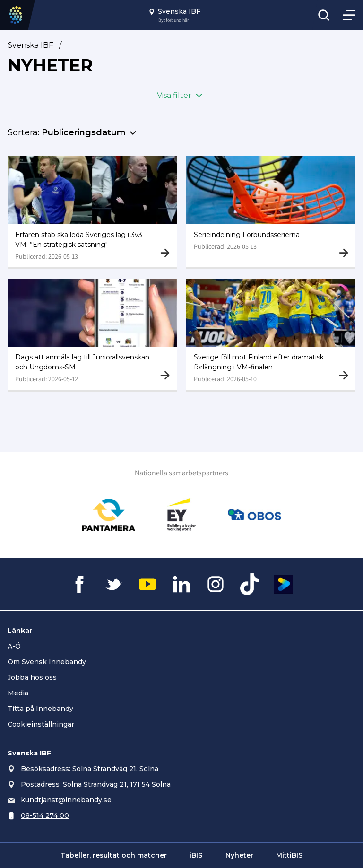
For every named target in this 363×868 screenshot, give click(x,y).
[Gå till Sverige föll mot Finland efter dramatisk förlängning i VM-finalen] (271, 334)
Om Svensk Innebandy (47, 662)
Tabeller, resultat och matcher (114, 855)
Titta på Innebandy (40, 709)
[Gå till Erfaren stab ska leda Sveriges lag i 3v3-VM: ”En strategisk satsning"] (92, 212)
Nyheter (239, 855)
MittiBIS (289, 855)
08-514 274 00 (45, 815)
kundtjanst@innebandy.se (66, 800)
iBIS (196, 855)
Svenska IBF (30, 45)
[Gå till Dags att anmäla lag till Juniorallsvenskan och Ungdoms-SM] (92, 334)
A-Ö (14, 646)
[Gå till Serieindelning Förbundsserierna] (271, 212)
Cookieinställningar (41, 724)
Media (18, 693)
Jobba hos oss (32, 677)
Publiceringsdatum (84, 132)
